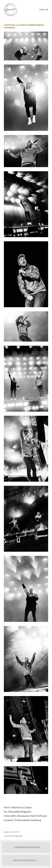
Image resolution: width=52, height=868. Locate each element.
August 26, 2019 (12, 832)
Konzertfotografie (14, 836)
